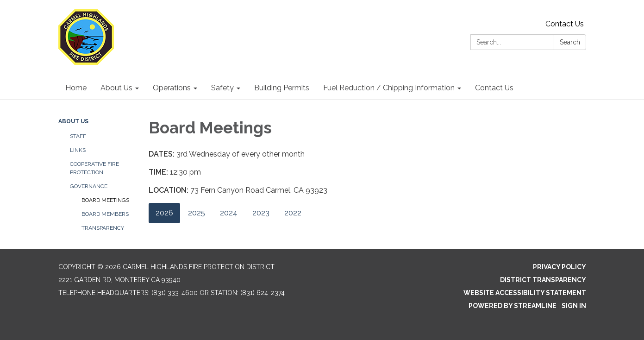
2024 (229, 213)
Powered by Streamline (513, 306)
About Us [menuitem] (116, 88)
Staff (78, 136)
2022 (293, 213)
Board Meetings (105, 200)
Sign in (574, 306)
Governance (89, 186)
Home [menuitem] (76, 88)
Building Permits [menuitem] (282, 88)
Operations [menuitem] (172, 88)
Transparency (103, 228)
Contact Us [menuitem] (494, 88)
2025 (197, 213)
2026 (164, 213)
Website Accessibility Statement (525, 293)
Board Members (105, 214)
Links (78, 150)
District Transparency (543, 280)
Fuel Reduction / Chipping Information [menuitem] (389, 88)
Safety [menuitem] (222, 88)
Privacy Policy (560, 267)
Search (570, 42)
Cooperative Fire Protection (94, 168)
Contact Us (565, 24)
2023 (261, 213)
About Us (73, 121)
